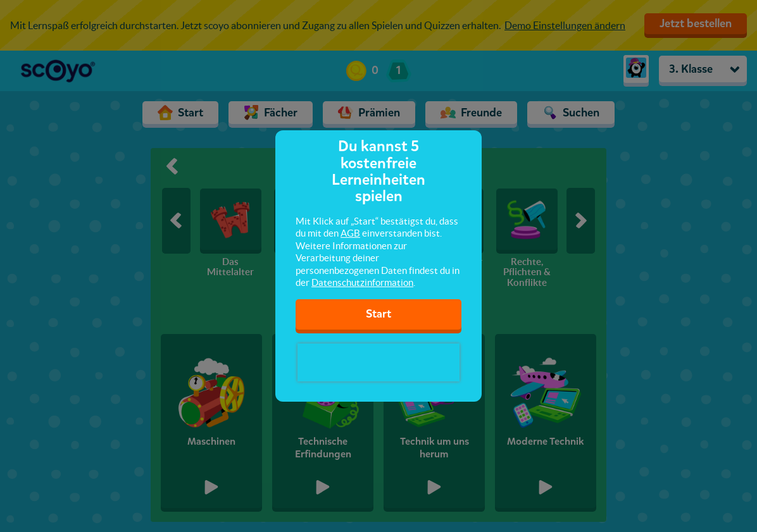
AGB (350, 233)
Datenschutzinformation (362, 282)
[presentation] (378, 362)
